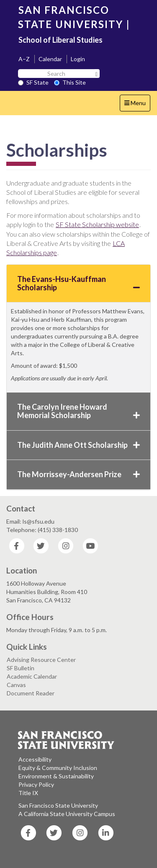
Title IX (28, 793)
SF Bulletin (21, 668)
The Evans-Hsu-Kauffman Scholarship (78, 283)
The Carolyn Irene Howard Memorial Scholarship (78, 411)
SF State (33, 82)
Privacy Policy (36, 784)
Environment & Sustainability (56, 776)
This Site (70, 82)
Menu (137, 105)
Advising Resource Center (41, 660)
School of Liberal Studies (60, 40)
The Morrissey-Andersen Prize (78, 474)
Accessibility (35, 759)
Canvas (16, 685)
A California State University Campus (67, 814)
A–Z (24, 59)
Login (78, 59)
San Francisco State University (58, 805)
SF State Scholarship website (97, 224)
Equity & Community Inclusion (58, 768)
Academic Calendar (32, 676)
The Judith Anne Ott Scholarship (78, 445)
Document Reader (31, 693)
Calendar (50, 59)
